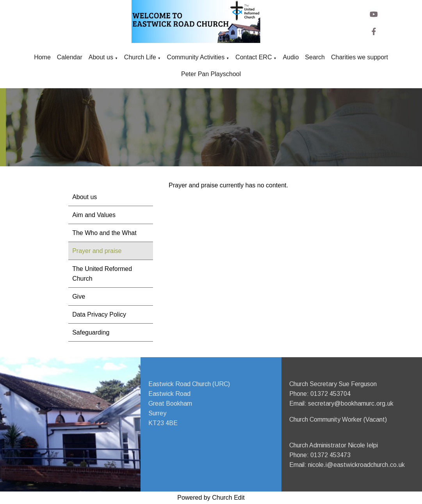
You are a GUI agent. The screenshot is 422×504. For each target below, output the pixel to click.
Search (315, 57)
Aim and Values (94, 215)
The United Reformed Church (102, 274)
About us (101, 57)
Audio (291, 57)
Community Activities (196, 57)
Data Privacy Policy (99, 314)
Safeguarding (91, 332)
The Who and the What (104, 233)
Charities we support (360, 57)
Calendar (70, 57)
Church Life (140, 57)
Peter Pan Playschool (211, 74)
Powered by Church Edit (211, 498)
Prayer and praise (97, 251)
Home (42, 57)
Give (79, 297)
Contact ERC (254, 57)
